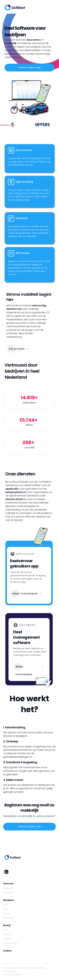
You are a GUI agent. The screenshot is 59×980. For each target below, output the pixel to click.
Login (6, 909)
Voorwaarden (10, 943)
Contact (7, 939)
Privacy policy (10, 971)
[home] (14, 7)
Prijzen (7, 914)
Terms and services (13, 975)
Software (8, 888)
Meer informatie (25, 594)
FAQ (5, 930)
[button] (53, 7)
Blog (5, 905)
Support (7, 934)
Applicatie (8, 893)
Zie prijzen (17, 349)
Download (8, 918)
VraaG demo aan (29, 68)
